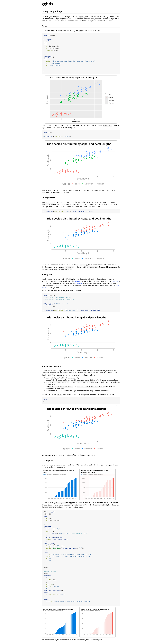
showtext (115, 281)
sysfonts (78, 281)
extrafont (79, 284)
